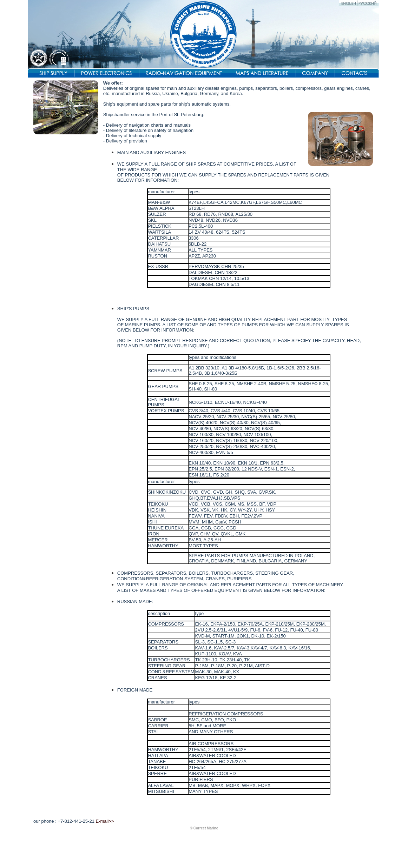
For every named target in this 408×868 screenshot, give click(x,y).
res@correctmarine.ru (136, 821)
